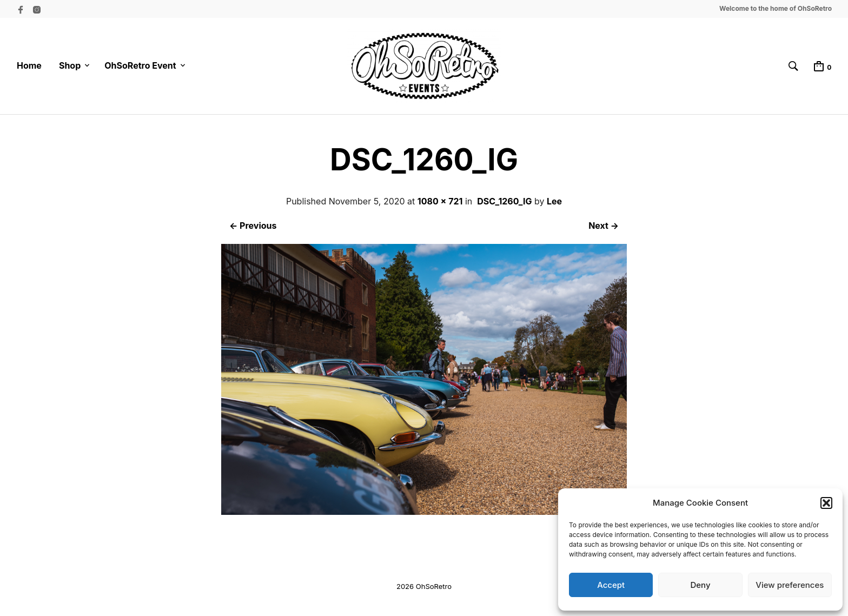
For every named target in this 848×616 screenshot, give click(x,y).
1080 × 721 (440, 201)
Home (29, 65)
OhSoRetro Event (140, 65)
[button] (826, 503)
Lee (554, 201)
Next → (604, 226)
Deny (700, 585)
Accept (611, 585)
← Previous (253, 226)
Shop (70, 65)
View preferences (790, 585)
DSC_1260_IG (504, 201)
